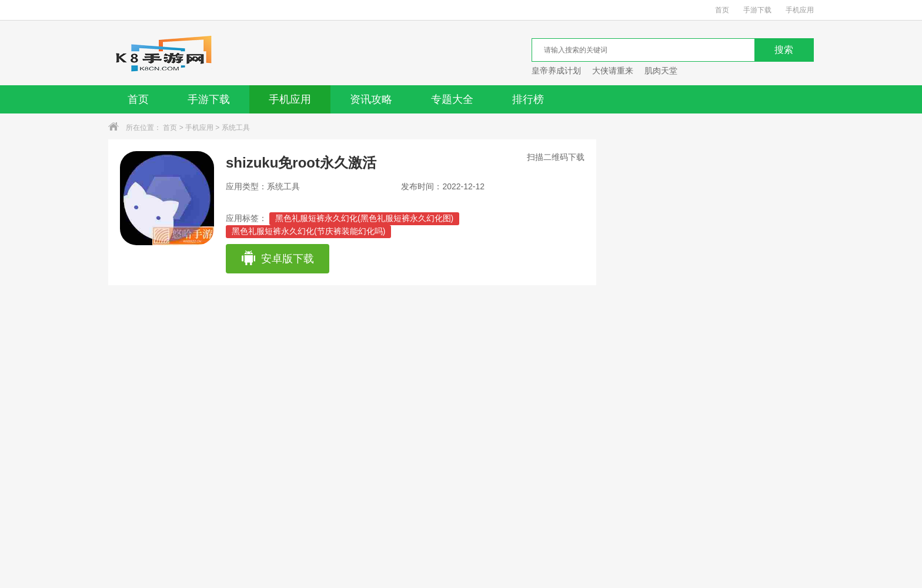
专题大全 (452, 99)
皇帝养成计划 (556, 71)
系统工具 (236, 128)
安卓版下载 (277, 259)
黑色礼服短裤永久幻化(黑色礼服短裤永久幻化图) (364, 218)
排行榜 (528, 99)
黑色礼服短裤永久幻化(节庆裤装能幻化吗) (308, 231)
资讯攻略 (371, 99)
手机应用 (800, 10)
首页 (722, 10)
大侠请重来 (613, 71)
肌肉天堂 (661, 71)
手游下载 (757, 10)
